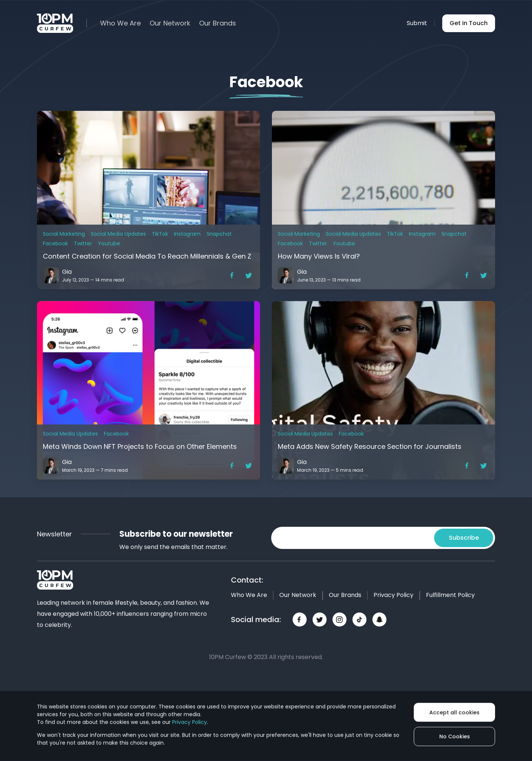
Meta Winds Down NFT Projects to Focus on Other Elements (140, 446)
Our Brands (218, 23)
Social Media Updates (118, 234)
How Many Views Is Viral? (319, 256)
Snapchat (219, 234)
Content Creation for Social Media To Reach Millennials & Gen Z (147, 256)
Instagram (187, 234)
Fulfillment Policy (450, 595)
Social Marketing (64, 234)
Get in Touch (469, 23)
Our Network (170, 23)
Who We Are (120, 23)
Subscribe (464, 538)
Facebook (55, 243)
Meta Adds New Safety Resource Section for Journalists (370, 446)
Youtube (109, 243)
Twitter (83, 243)
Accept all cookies (454, 712)
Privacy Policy (393, 595)
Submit (417, 23)
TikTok (160, 234)
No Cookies (455, 737)
